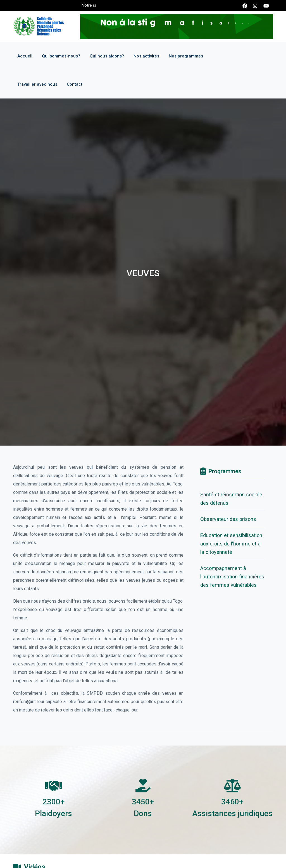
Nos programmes (186, 56)
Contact (75, 84)
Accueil (25, 56)
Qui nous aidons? (107, 56)
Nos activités (146, 56)
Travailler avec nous (37, 84)
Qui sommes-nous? (61, 56)
